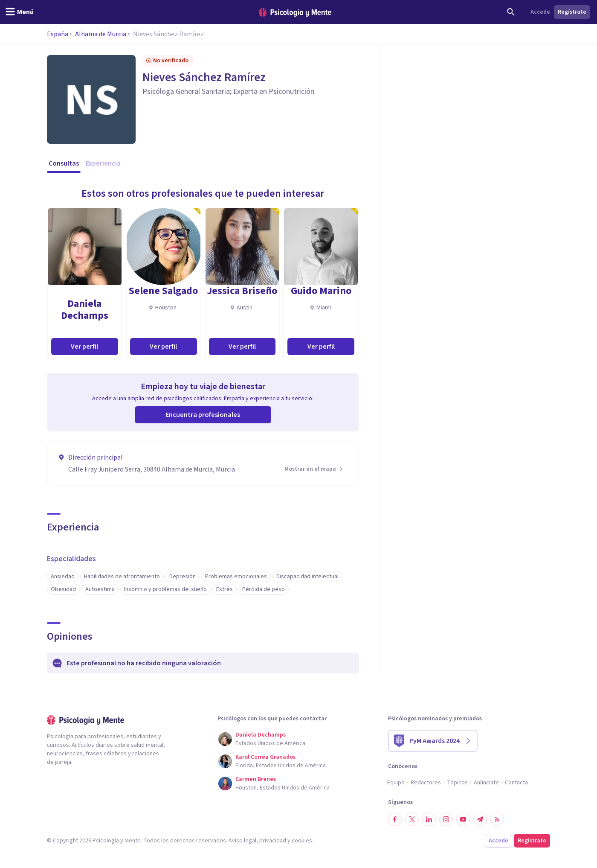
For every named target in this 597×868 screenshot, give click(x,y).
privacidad (273, 841)
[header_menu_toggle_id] (19, 12)
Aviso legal (242, 841)
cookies (302, 841)
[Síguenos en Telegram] (480, 819)
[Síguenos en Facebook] (395, 819)
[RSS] (497, 819)
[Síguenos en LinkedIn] (429, 819)
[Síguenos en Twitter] (412, 819)
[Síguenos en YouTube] (463, 819)
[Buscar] (511, 12)
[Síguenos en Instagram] (446, 819)
